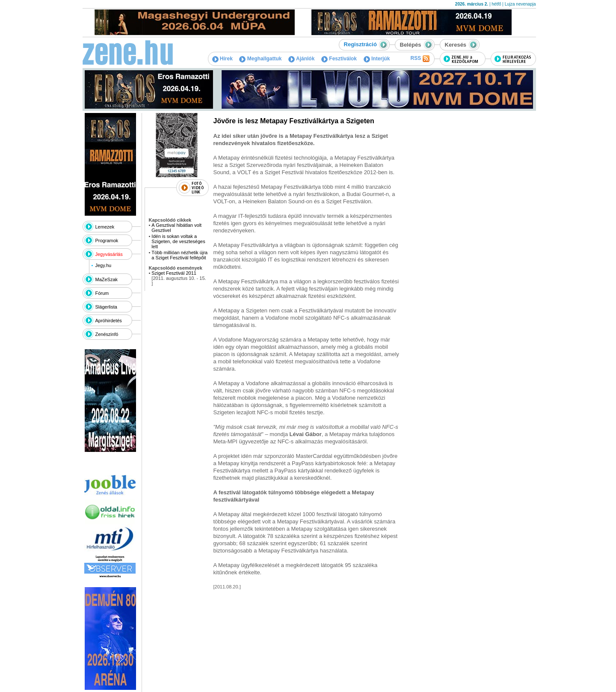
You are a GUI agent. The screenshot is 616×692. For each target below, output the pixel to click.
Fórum (102, 293)
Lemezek (105, 227)
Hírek (222, 59)
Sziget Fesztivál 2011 (174, 273)
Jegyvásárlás (109, 254)
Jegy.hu (103, 265)
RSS (420, 59)
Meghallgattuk (260, 59)
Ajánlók (301, 59)
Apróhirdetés (109, 321)
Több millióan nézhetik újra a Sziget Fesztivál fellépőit (179, 255)
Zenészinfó (107, 334)
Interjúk (377, 59)
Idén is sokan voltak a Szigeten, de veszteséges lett (178, 241)
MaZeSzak (107, 279)
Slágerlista (106, 307)
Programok (107, 241)
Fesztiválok (339, 59)
